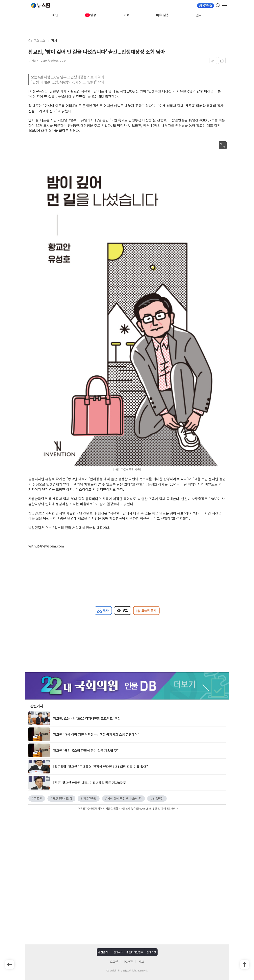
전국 (199, 15)
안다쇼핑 (151, 952)
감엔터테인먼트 (135, 952)
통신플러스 (104, 952)
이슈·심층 (162, 15)
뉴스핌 (40, 6)
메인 (55, 15)
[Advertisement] (127, 906)
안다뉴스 (118, 952)
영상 (91, 15)
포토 (126, 15)
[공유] (222, 60)
